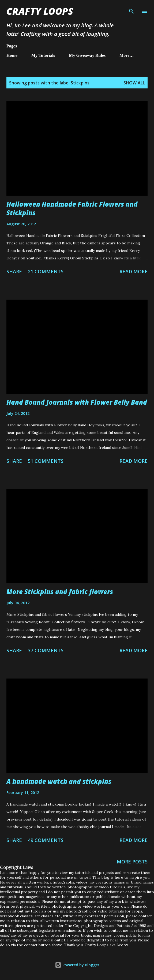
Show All (134, 83)
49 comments (46, 840)
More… (127, 55)
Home (12, 55)
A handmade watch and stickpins (59, 781)
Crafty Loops (40, 11)
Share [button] (14, 271)
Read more (134, 271)
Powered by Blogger (77, 965)
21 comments (46, 271)
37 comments (46, 650)
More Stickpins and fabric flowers (60, 592)
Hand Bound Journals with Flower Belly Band (77, 402)
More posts (132, 862)
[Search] (132, 10)
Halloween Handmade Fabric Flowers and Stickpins (72, 208)
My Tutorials (43, 55)
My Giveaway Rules (87, 55)
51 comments (46, 461)
